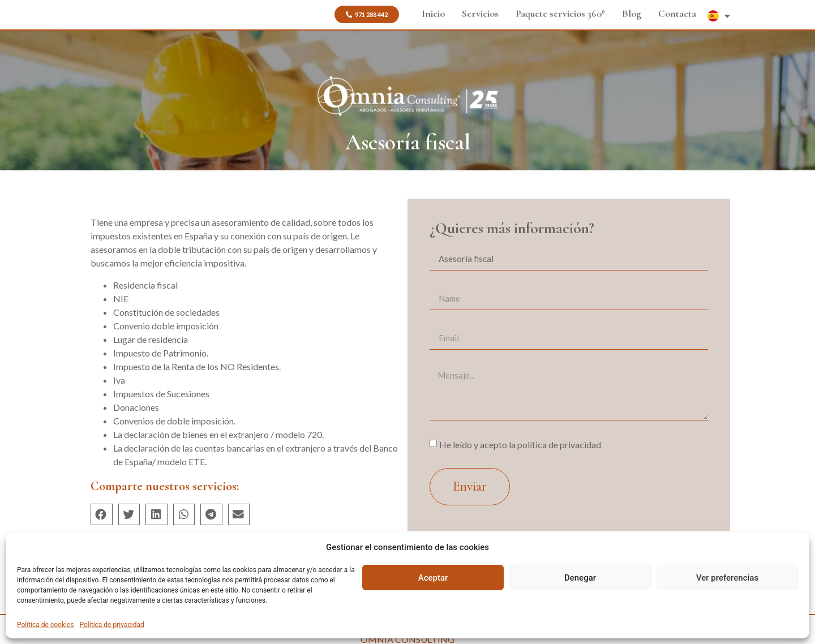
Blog (632, 12)
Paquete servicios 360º (560, 12)
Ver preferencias (727, 578)
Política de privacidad (112, 625)
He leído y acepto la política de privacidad (520, 444)
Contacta (677, 12)
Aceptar (433, 578)
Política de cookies (46, 625)
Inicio (433, 12)
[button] (367, 14)
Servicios (480, 12)
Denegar (580, 578)
